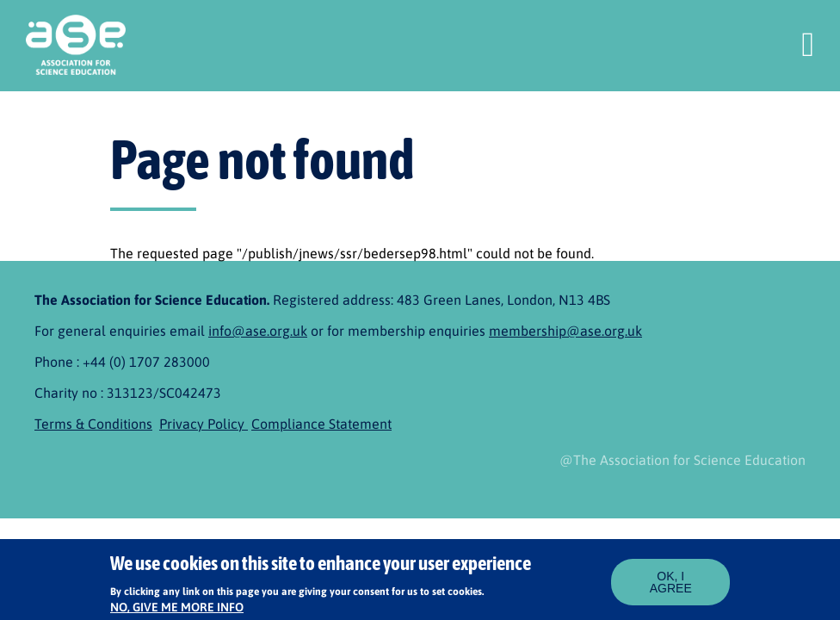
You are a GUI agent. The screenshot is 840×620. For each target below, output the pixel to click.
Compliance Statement (321, 424)
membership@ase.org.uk (565, 331)
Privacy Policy (204, 424)
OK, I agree (671, 586)
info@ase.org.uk (258, 331)
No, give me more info (177, 611)
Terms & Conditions (93, 424)
